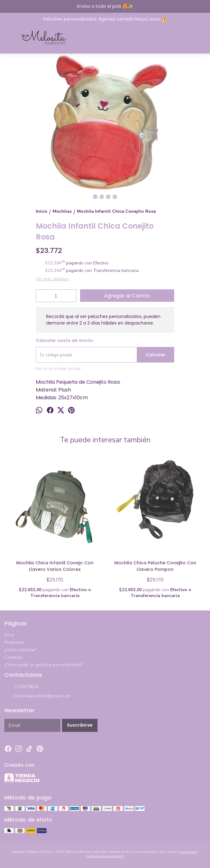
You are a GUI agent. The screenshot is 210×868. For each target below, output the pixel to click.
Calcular (156, 355)
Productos (14, 642)
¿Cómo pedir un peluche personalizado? (44, 665)
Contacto (13, 657)
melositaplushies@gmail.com (37, 696)
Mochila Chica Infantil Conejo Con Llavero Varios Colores (55, 566)
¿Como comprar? (20, 650)
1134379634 (21, 687)
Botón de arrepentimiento (105, 856)
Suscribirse (80, 725)
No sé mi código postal (58, 369)
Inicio (9, 635)
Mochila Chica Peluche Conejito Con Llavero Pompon (155, 566)
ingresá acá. (189, 852)
